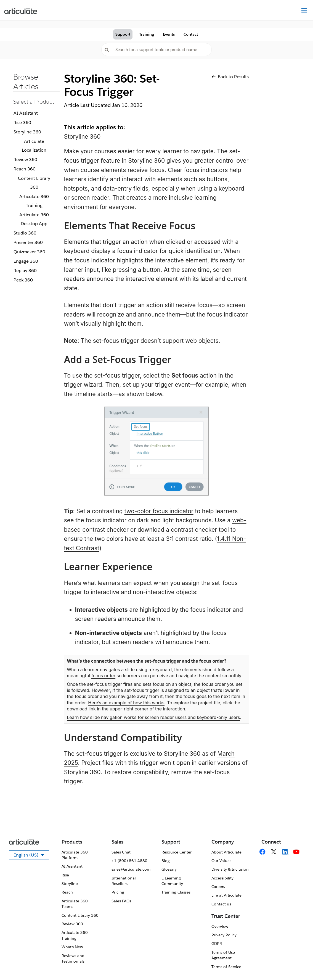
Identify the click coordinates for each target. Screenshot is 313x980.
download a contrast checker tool (183, 530)
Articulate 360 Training (34, 201)
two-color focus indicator (159, 511)
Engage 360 (26, 261)
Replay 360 (25, 271)
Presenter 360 (28, 242)
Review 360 (25, 160)
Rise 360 (22, 122)
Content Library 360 (34, 183)
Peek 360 (23, 280)
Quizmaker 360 (29, 252)
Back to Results (230, 77)
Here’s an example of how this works (126, 703)
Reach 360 (25, 169)
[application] (298, 965)
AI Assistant (26, 113)
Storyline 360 (27, 132)
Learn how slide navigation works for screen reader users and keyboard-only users (153, 717)
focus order (103, 676)
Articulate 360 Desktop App (34, 219)
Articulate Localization (34, 146)
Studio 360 (25, 233)
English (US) (31, 856)
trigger (90, 161)
